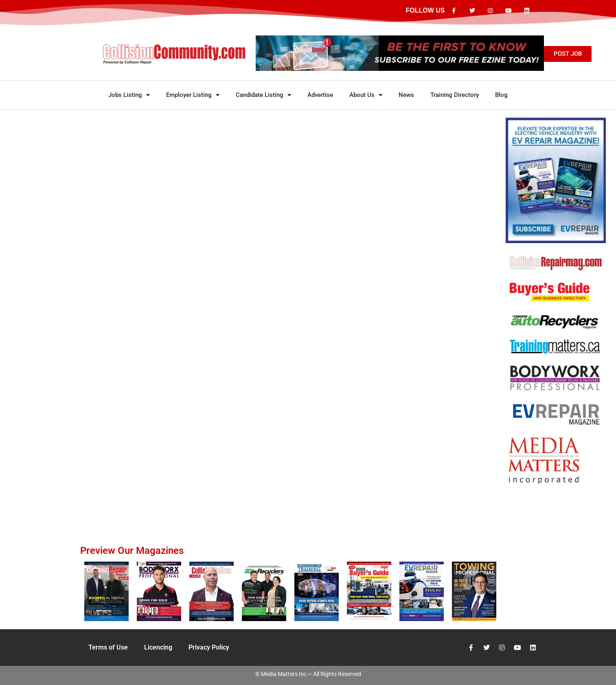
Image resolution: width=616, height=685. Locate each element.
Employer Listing (193, 95)
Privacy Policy (209, 647)
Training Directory (455, 95)
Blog (501, 95)
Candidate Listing (263, 95)
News (406, 95)
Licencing (158, 647)
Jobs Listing (129, 95)
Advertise (320, 95)
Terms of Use (108, 647)
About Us (366, 95)
